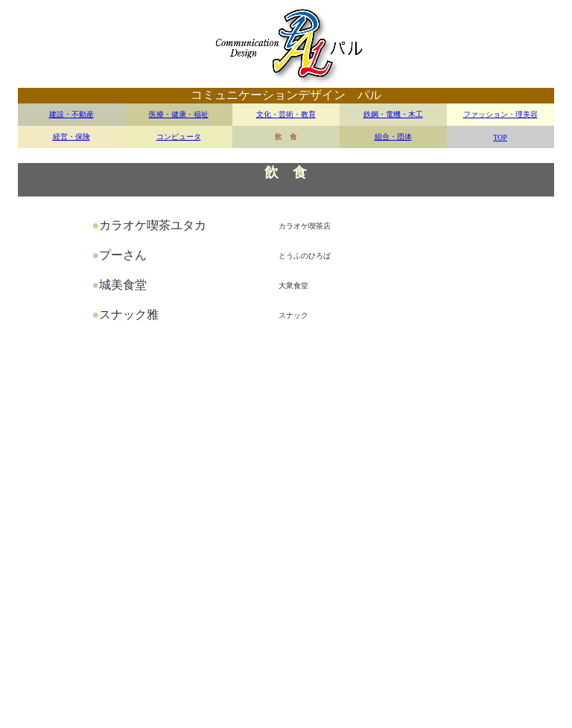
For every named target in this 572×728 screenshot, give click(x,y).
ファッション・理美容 (500, 114)
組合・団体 (393, 137)
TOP (500, 137)
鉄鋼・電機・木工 (393, 114)
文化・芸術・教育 (286, 114)
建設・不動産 (71, 114)
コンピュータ (179, 137)
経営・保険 (71, 137)
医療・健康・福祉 (179, 114)
